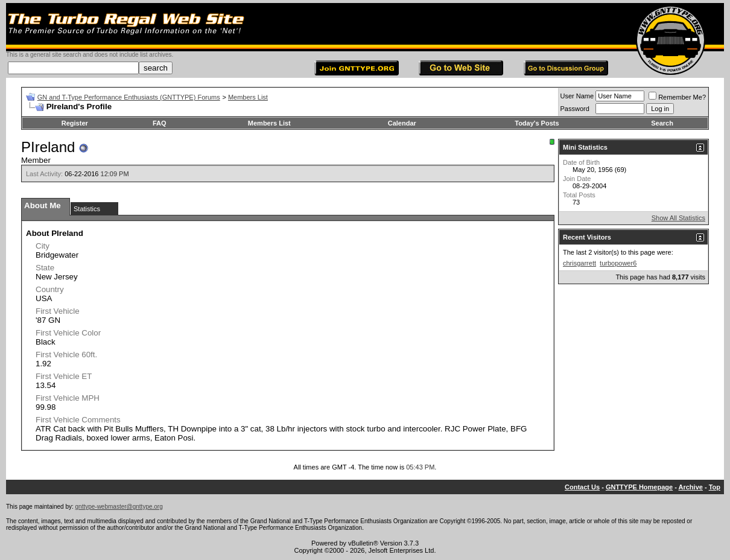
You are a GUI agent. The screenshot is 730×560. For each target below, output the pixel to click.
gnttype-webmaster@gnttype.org (119, 507)
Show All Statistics (678, 218)
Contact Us (582, 487)
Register (75, 123)
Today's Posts (537, 123)
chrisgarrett (579, 263)
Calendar (402, 123)
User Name (577, 96)
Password (575, 109)
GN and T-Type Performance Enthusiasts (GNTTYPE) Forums (129, 97)
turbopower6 (618, 263)
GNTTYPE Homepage (639, 487)
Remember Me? (677, 97)
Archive (691, 487)
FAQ (160, 123)
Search (662, 123)
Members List (248, 97)
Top (715, 487)
